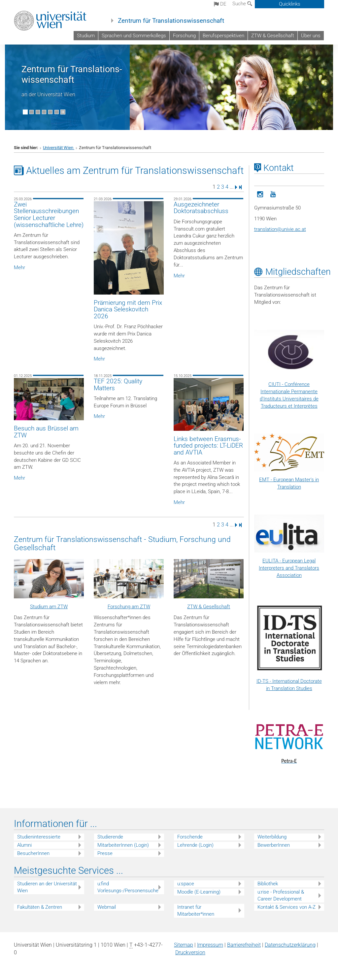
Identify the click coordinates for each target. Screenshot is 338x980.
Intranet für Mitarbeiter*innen (196, 911)
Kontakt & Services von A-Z (287, 907)
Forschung (184, 36)
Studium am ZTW (49, 607)
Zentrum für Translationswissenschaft (171, 21)
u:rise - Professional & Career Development (281, 895)
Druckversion (190, 952)
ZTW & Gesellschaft (273, 36)
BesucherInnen (33, 853)
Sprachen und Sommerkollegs (134, 36)
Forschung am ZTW (129, 607)
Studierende (110, 837)
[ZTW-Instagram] (260, 194)
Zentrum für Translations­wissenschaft (72, 75)
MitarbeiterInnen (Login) (123, 845)
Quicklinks (290, 4)
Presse (105, 853)
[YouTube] (273, 194)
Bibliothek (268, 884)
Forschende (190, 837)
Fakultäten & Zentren (40, 907)
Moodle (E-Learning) (199, 892)
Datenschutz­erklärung (290, 945)
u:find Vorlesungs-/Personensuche (128, 887)
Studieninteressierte (39, 837)
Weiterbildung (272, 837)
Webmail (107, 907)
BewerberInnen (274, 845)
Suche (242, 4)
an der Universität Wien (48, 95)
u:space (186, 884)
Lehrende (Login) (195, 845)
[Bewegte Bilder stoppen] (63, 112)
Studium (86, 36)
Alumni (24, 845)
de (220, 4)
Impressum (210, 945)
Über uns (311, 36)
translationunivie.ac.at (280, 229)
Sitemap (184, 945)
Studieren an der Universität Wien (47, 887)
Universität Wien (59, 148)
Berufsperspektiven (223, 36)
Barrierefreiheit (244, 945)
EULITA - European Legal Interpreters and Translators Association (289, 568)
